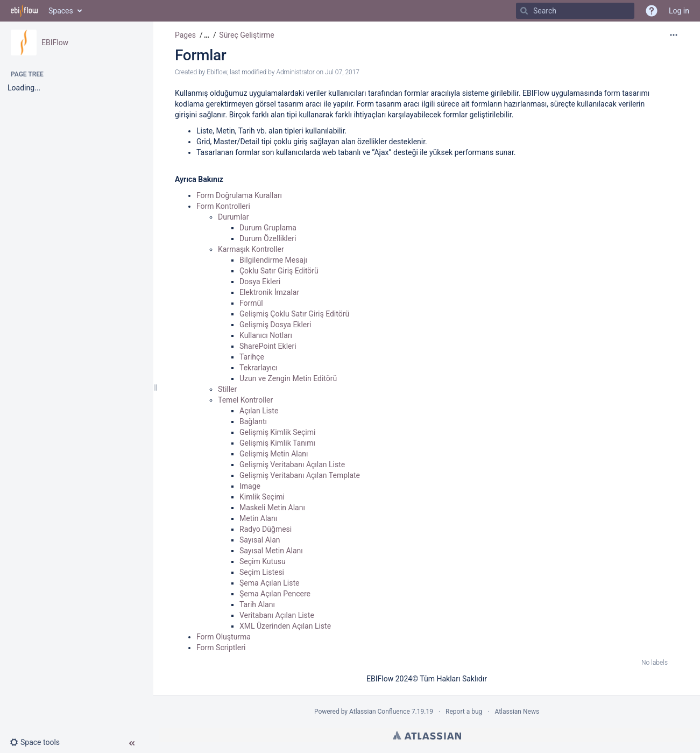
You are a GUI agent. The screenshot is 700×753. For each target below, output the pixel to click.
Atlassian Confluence (380, 712)
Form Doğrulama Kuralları (239, 195)
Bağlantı (253, 421)
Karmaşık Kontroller (251, 249)
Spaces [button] (61, 11)
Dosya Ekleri (260, 282)
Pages (185, 35)
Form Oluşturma (224, 637)
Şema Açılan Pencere (275, 594)
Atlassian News (517, 712)
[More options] (674, 35)
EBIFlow (55, 43)
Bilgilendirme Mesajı (273, 260)
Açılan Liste (259, 411)
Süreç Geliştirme (246, 35)
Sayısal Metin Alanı (271, 551)
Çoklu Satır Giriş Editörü (279, 271)
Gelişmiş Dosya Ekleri (275, 325)
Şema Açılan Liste (269, 583)
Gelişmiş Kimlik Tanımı (277, 443)
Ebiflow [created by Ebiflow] (217, 72)
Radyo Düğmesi (266, 529)
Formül (251, 303)
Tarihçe (252, 357)
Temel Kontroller (245, 400)
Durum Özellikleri (268, 238)
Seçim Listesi (262, 572)
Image (250, 486)
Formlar (200, 55)
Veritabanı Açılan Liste (277, 615)
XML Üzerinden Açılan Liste (285, 626)
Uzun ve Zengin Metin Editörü (288, 378)
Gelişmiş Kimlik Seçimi (277, 432)
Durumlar (233, 217)
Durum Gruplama (268, 228)
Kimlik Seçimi (262, 497)
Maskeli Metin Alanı (272, 508)
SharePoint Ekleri (268, 346)
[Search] (524, 11)
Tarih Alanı (257, 604)
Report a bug (464, 712)
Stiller (227, 389)
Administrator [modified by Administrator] (295, 72)
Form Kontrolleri (223, 206)
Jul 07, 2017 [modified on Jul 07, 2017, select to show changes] (342, 72)
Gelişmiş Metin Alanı (274, 454)
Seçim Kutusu (263, 561)
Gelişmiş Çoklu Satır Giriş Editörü (294, 314)
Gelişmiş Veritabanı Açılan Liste (292, 465)
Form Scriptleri (221, 648)
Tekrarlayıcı (259, 368)
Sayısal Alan (260, 540)
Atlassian (427, 735)
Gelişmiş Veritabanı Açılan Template (300, 475)
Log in (679, 11)
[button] (39, 742)
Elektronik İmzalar (269, 292)
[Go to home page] (24, 11)
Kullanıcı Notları (266, 335)
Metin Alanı (258, 518)
